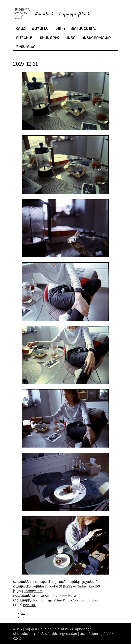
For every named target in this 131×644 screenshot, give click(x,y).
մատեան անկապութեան (63, 13)
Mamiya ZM (33, 591)
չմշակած (90, 582)
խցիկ (60, 29)
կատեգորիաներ (96, 38)
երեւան (30, 605)
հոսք (21, 29)
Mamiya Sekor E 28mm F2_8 (54, 596)
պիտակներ (26, 47)
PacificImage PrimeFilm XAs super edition (65, 600)
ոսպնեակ (25, 38)
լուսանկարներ (67, 582)
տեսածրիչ (50, 38)
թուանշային (84, 29)
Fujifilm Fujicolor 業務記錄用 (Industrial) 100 (66, 586)
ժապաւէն (40, 29)
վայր (70, 38)
